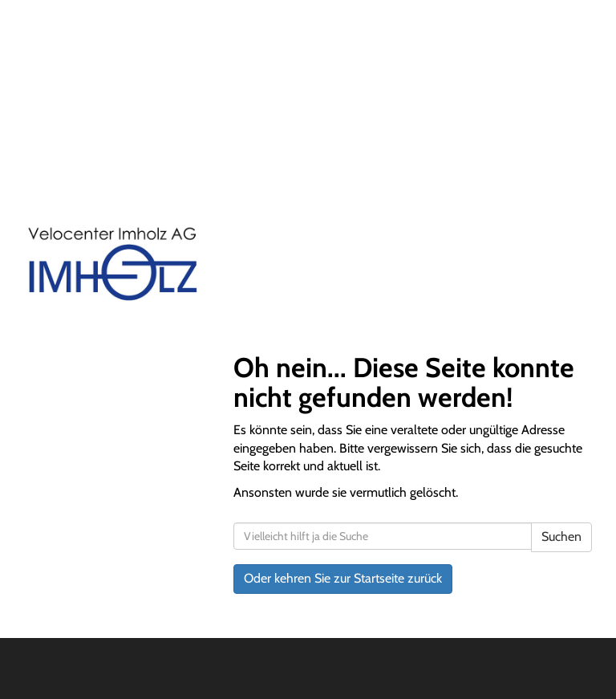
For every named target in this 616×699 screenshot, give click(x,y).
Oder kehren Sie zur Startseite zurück (343, 578)
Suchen (561, 536)
